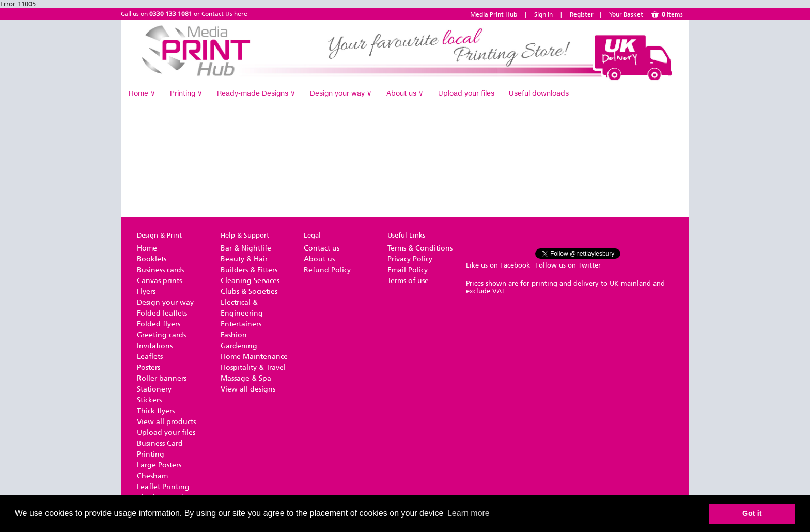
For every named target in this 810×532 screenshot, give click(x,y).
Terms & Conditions (420, 248)
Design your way (341, 93)
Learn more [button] (469, 513)
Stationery (154, 389)
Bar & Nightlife (246, 248)
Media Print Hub (494, 14)
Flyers (146, 292)
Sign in (543, 14)
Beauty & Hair (244, 259)
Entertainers (241, 324)
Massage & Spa (246, 378)
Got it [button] (752, 513)
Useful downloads (539, 93)
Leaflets (150, 357)
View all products (166, 422)
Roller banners (162, 378)
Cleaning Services (250, 281)
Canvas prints (159, 281)
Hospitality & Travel (253, 367)
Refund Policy (327, 270)
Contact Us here (224, 14)
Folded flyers (159, 324)
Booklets (152, 259)
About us (405, 93)
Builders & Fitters (249, 270)
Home (142, 93)
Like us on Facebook (498, 265)
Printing (186, 93)
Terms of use (408, 281)
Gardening (239, 346)
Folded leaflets (162, 313)
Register (582, 14)
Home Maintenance (254, 357)
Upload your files (466, 93)
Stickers (149, 400)
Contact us (322, 248)
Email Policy (408, 270)
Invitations (155, 346)
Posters (149, 367)
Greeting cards (161, 335)
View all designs (248, 389)
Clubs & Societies (249, 292)
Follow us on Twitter (568, 265)
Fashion (234, 335)
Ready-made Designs (256, 93)
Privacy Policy (410, 259)
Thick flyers (156, 411)
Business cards (160, 270)
